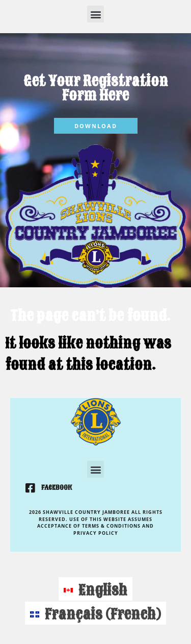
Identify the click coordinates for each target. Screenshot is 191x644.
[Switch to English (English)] (95, 589)
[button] (95, 14)
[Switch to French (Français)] (95, 613)
